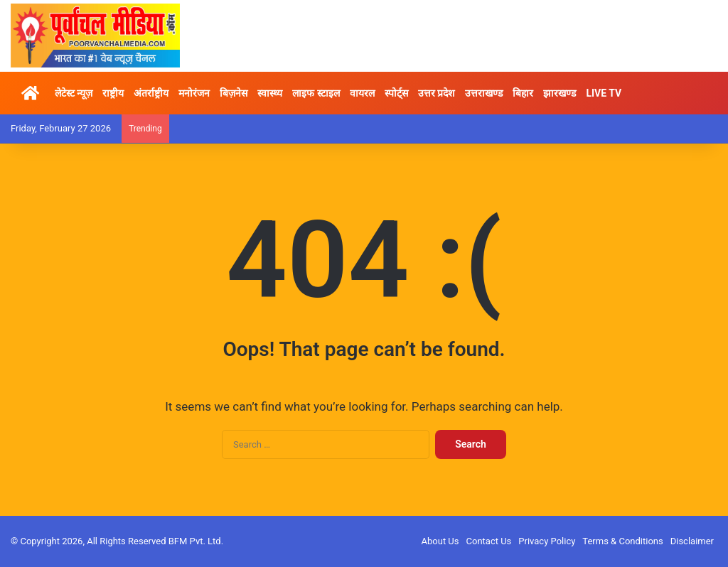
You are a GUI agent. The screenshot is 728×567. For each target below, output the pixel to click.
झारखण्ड (560, 93)
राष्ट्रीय (113, 93)
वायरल (362, 93)
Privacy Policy (547, 541)
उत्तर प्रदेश (437, 93)
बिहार (523, 93)
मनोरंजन (194, 93)
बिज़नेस (234, 93)
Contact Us (489, 541)
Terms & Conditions (622, 541)
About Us (440, 541)
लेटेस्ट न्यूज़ (74, 93)
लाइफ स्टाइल (316, 93)
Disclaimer (692, 541)
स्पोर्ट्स (396, 93)
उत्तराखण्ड (484, 93)
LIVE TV (604, 93)
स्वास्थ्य (270, 93)
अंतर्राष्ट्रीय (151, 93)
